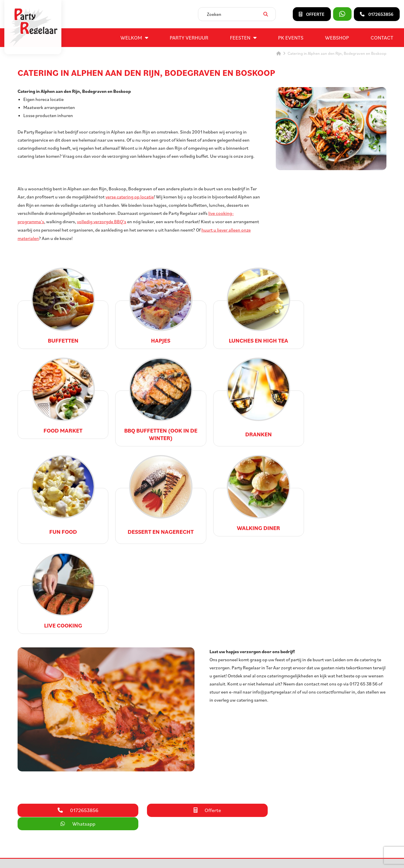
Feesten (240, 37)
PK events (291, 37)
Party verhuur (189, 37)
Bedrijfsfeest (143, 809)
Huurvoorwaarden (238, 809)
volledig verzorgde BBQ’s (102, 221)
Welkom (131, 37)
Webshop (337, 37)
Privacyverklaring (216, 857)
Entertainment (145, 802)
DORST (266, 857)
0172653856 (32, 802)
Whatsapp (328, 711)
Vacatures (230, 788)
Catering (139, 795)
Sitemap (190, 857)
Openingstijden (235, 795)
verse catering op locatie (130, 197)
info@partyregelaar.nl (42, 809)
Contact (382, 37)
